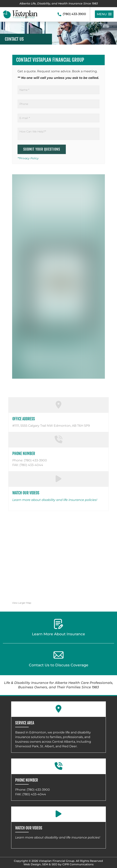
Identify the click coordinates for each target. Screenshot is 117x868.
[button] (104, 14)
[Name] (58, 90)
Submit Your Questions (42, 149)
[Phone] (58, 104)
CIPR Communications (78, 864)
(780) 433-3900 (74, 14)
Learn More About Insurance (58, 628)
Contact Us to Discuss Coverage (59, 659)
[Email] (58, 118)
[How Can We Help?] (58, 134)
